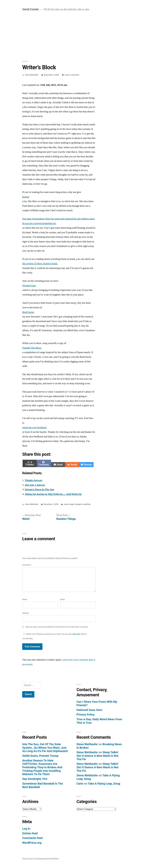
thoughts (78, 504)
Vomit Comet (30, 9)
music (66, 504)
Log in (26, 829)
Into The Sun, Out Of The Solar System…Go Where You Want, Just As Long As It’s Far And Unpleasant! (45, 748)
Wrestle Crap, (29, 286)
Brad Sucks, (28, 312)
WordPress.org (32, 843)
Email (62, 599)
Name (25, 599)
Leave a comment (72, 75)
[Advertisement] (77, 36)
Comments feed (32, 838)
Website (25, 613)
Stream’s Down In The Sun (39, 489)
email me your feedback (34, 427)
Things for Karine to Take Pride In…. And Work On (53, 494)
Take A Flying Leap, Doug (104, 784)
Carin (80, 784)
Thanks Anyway (34, 480)
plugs (72, 504)
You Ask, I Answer (35, 485)
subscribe (76, 634)
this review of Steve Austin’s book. (40, 263)
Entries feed (30, 833)
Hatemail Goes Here (89, 710)
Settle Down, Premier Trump (40, 756)
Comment (27, 565)
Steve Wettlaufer (32, 75)
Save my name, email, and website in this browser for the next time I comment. (57, 627)
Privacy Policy (86, 715)
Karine (26, 197)
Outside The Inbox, (32, 348)
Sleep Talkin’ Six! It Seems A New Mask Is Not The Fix (98, 756)
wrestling (87, 504)
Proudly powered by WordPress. (46, 859)
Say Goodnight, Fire (35, 779)
